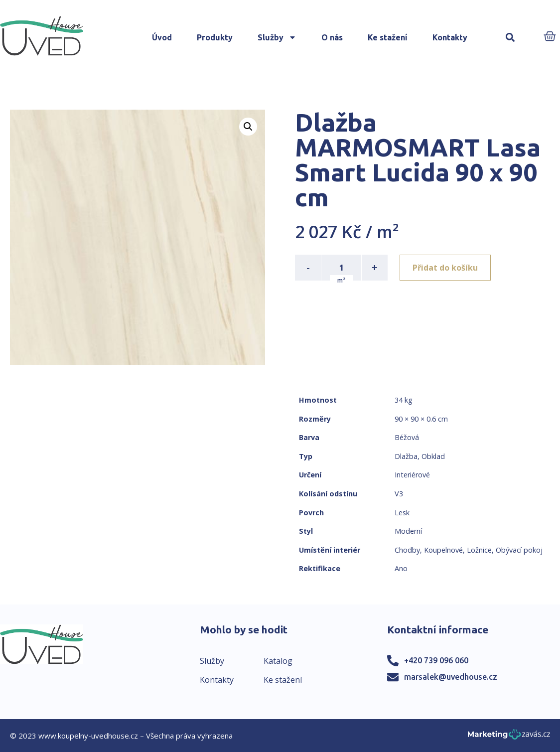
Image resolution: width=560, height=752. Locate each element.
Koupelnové (443, 550)
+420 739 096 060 (436, 660)
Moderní (408, 531)
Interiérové (412, 475)
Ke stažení (388, 37)
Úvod (162, 37)
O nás (332, 37)
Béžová (407, 437)
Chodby (407, 550)
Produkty (215, 37)
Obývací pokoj (519, 550)
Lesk (402, 513)
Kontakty (450, 37)
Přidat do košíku (445, 268)
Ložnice (479, 550)
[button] (510, 38)
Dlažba (406, 456)
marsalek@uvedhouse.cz (451, 677)
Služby (277, 37)
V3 (399, 494)
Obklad (433, 456)
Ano (401, 568)
